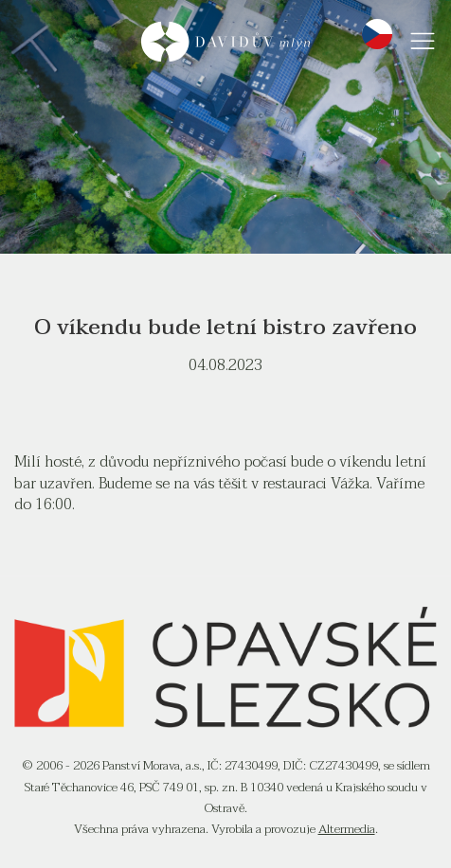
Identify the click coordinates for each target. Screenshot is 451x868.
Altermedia (347, 829)
